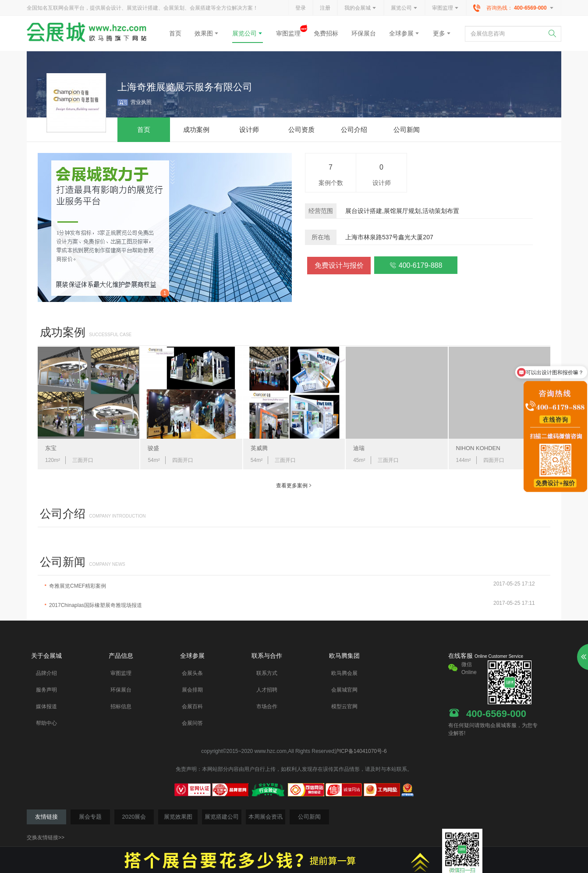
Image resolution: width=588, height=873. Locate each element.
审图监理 (446, 8)
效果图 (207, 33)
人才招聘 (267, 690)
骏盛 (153, 448)
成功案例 (63, 332)
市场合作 (267, 706)
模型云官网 (344, 706)
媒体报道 (46, 706)
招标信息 (121, 706)
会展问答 (192, 723)
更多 (442, 33)
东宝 (51, 448)
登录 (301, 8)
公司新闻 (63, 562)
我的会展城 (361, 8)
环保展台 (364, 33)
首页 (175, 33)
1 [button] (165, 293)
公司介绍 (63, 514)
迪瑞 (359, 448)
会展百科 (192, 706)
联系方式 (267, 673)
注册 (325, 8)
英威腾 (259, 448)
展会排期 (192, 690)
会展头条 (192, 673)
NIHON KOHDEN (478, 448)
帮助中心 (46, 723)
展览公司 (404, 8)
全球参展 (404, 33)
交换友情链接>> (46, 838)
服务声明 (46, 690)
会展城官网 (344, 690)
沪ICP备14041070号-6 (361, 751)
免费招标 (326, 33)
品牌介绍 (46, 673)
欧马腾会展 (344, 673)
